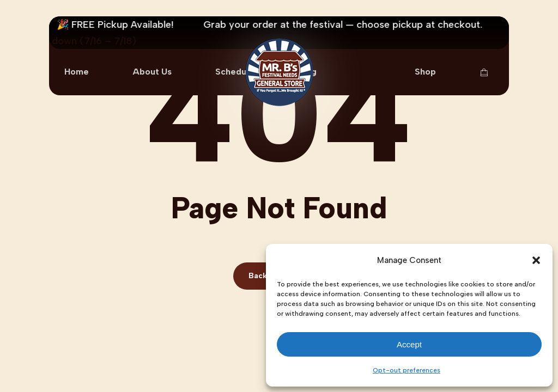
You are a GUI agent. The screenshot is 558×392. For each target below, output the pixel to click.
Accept (409, 344)
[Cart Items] (487, 72)
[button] (536, 260)
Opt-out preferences (407, 370)
